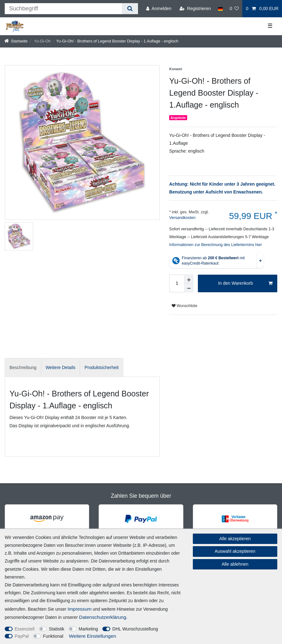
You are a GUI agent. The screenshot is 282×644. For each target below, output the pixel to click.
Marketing (88, 629)
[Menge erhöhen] (189, 279)
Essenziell (25, 629)
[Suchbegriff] (63, 9)
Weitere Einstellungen (92, 636)
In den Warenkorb (245, 283)
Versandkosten (182, 218)
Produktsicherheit (101, 367)
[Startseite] (16, 41)
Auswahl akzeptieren (235, 551)
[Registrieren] (195, 9)
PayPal (22, 636)
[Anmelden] (159, 9)
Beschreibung (23, 367)
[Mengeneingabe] (177, 283)
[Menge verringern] (189, 288)
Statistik (57, 629)
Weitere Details (61, 367)
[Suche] (130, 9)
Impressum (79, 609)
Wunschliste (184, 306)
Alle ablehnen (235, 564)
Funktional (53, 636)
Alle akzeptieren (235, 539)
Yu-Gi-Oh (42, 41)
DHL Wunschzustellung (135, 629)
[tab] (23, 367)
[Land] (220, 9)
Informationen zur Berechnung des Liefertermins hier (216, 245)
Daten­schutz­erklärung (103, 617)
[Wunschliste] (234, 9)
